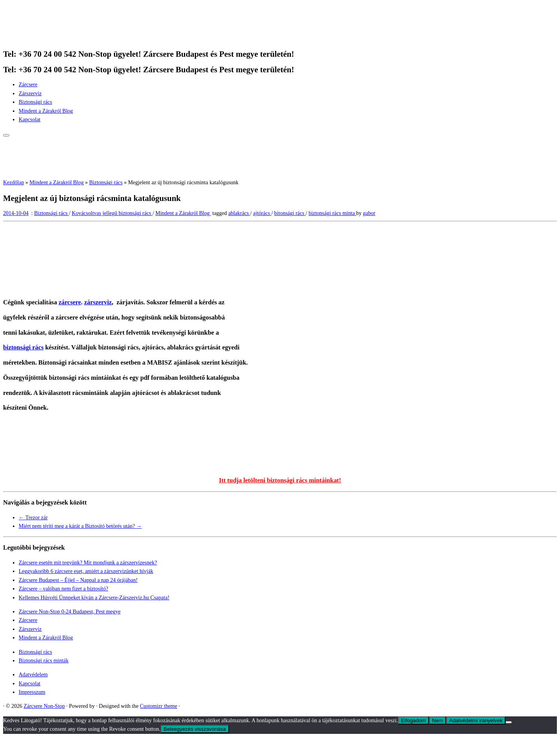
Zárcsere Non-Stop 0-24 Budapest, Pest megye (70, 612)
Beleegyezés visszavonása (195, 729)
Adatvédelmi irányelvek (476, 720)
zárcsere (70, 302)
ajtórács (262, 213)
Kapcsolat (30, 120)
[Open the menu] (6, 135)
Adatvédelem (33, 675)
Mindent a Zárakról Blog (46, 111)
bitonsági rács (290, 213)
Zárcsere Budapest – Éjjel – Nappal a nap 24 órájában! (78, 580)
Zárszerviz (30, 93)
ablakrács (239, 213)
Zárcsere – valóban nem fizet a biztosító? (63, 589)
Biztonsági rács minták (44, 661)
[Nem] (509, 722)
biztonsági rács (23, 347)
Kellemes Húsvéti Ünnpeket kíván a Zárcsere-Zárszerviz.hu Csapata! (94, 598)
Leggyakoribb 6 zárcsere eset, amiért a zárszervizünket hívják (86, 571)
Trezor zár (33, 518)
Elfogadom (413, 720)
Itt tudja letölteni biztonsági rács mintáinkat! (280, 480)
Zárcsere (28, 85)
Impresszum (32, 692)
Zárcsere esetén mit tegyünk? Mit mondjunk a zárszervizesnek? (88, 563)
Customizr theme (159, 706)
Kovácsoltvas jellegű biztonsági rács (112, 213)
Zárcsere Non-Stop (44, 706)
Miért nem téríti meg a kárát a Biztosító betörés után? (80, 526)
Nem (437, 720)
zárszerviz (98, 302)
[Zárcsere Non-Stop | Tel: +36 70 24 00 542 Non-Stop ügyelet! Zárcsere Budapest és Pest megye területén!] (52, 38)
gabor (369, 213)
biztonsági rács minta (332, 213)
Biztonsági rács (35, 102)
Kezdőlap (14, 183)
